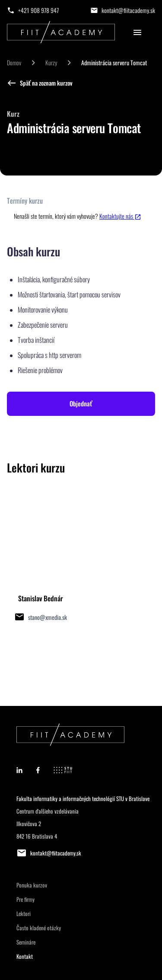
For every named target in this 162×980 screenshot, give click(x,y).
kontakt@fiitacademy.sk (128, 10)
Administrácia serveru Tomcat (114, 62)
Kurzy (51, 62)
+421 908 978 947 (38, 10)
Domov (14, 62)
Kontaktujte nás (120, 216)
